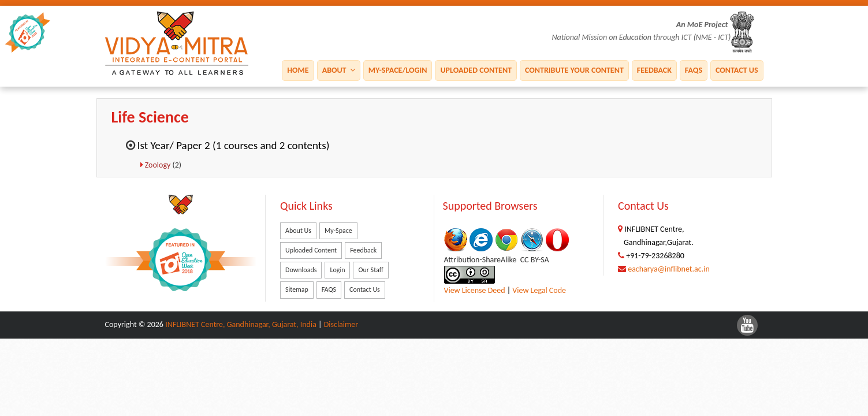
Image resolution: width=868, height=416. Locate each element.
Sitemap (297, 289)
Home (298, 70)
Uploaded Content (476, 70)
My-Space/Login (398, 70)
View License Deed (475, 290)
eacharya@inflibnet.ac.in (669, 269)
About (339, 70)
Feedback (654, 70)
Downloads (301, 270)
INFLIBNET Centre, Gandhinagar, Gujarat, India (241, 324)
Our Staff (370, 270)
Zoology (159, 165)
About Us (298, 231)
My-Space (338, 231)
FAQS (694, 70)
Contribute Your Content (574, 70)
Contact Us (737, 70)
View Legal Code (539, 290)
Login (337, 270)
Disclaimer (341, 324)
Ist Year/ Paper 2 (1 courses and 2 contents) (234, 145)
